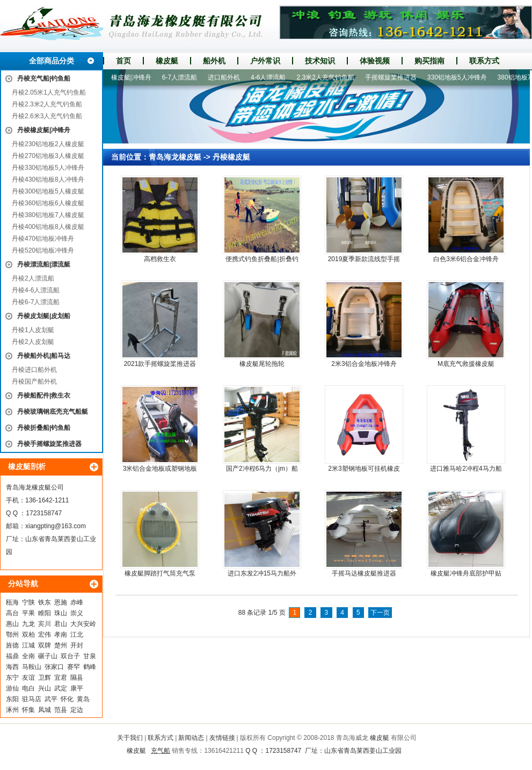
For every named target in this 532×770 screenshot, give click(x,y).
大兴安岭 (83, 624)
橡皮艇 (167, 61)
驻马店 (32, 699)
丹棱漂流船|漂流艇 (44, 264)
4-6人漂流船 (271, 77)
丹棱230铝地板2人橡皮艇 (48, 144)
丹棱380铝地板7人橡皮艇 (48, 215)
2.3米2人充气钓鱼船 (328, 77)
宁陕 (28, 602)
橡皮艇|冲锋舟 (134, 77)
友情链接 (222, 738)
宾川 (45, 624)
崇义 (77, 613)
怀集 (28, 710)
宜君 (61, 678)
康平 (77, 688)
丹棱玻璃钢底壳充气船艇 (53, 412)
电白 (28, 688)
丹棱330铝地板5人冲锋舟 (48, 168)
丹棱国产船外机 (34, 382)
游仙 (12, 688)
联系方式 (484, 61)
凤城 (45, 710)
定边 (77, 710)
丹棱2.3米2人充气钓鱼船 (47, 104)
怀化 (67, 699)
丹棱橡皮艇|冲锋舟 (44, 130)
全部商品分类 (52, 61)
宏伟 (45, 635)
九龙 (28, 624)
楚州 (61, 645)
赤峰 (77, 602)
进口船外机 (227, 77)
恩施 (61, 602)
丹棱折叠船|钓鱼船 (44, 428)
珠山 (61, 613)
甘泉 (90, 656)
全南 (28, 656)
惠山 (12, 624)
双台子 (70, 656)
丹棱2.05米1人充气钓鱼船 (49, 92)
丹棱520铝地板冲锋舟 (43, 250)
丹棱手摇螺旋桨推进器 (49, 444)
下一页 (380, 613)
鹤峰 (90, 667)
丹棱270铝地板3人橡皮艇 (48, 156)
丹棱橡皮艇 (231, 157)
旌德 (12, 645)
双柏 (28, 635)
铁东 (45, 602)
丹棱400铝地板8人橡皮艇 (48, 227)
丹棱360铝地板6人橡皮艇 (48, 203)
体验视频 (375, 61)
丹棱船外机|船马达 (44, 356)
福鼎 (12, 656)
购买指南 (429, 61)
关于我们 (130, 738)
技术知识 (320, 61)
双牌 (45, 645)
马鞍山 (32, 667)
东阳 (12, 699)
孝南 (61, 635)
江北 (77, 635)
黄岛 (83, 699)
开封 (77, 645)
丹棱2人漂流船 (33, 278)
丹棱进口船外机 (34, 370)
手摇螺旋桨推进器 (394, 77)
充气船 (161, 751)
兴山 (45, 688)
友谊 (28, 678)
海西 (12, 667)
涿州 (12, 710)
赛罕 (74, 667)
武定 (61, 688)
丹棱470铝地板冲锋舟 (43, 239)
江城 (28, 645)
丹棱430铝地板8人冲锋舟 (48, 179)
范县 (61, 710)
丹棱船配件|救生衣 (44, 395)
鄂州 (12, 635)
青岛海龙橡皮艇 (175, 157)
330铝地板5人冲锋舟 (460, 77)
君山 (61, 624)
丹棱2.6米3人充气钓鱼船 (47, 116)
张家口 (54, 667)
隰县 (77, 678)
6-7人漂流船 (183, 77)
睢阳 (45, 613)
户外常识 (265, 61)
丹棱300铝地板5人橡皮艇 (48, 191)
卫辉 (45, 678)
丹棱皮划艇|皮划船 (44, 316)
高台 (12, 613)
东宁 (12, 678)
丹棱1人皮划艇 (33, 330)
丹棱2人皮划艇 (33, 342)
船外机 (214, 61)
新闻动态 (191, 738)
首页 (123, 61)
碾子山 (48, 656)
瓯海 (12, 602)
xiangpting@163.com (56, 526)
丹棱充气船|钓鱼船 (44, 78)
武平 (51, 699)
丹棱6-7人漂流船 (36, 302)
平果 (28, 613)
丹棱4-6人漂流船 (36, 290)
